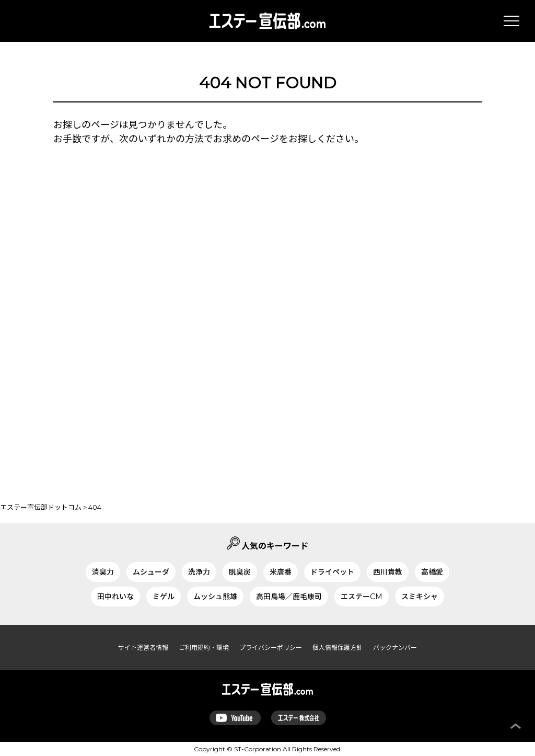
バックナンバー (395, 648)
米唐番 (281, 572)
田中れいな (115, 597)
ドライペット (332, 572)
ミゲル (164, 597)
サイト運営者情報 (143, 648)
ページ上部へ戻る (515, 726)
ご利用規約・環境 (204, 648)
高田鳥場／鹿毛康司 (289, 597)
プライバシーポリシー (271, 648)
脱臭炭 (240, 572)
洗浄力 (199, 572)
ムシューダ (151, 572)
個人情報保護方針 (338, 648)
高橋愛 (432, 572)
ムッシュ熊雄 (215, 597)
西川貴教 (388, 572)
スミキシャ (420, 597)
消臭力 (103, 572)
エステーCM (362, 597)
